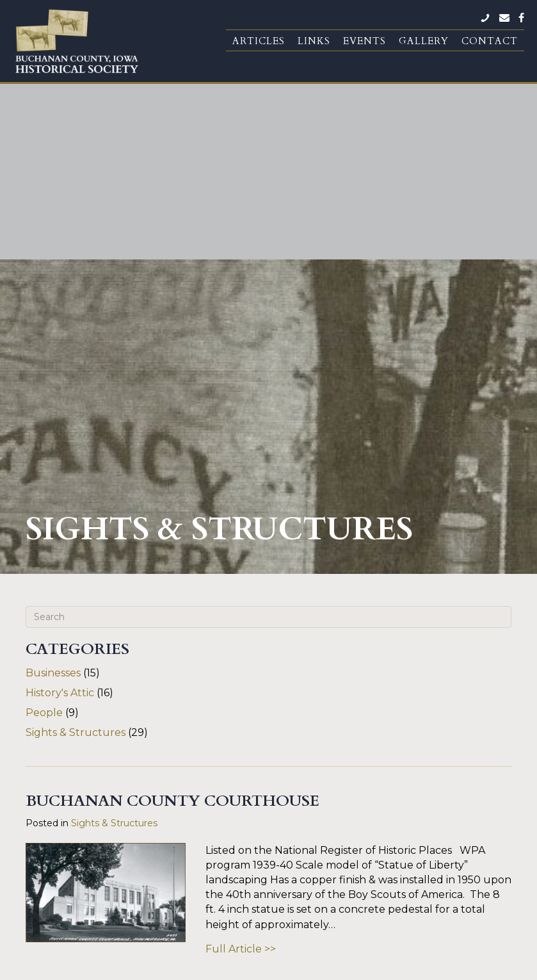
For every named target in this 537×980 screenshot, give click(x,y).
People (44, 453)
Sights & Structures (76, 473)
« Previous (212, 760)
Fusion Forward (409, 968)
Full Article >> (241, 690)
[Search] (268, 357)
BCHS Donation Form (308, 854)
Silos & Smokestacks (303, 929)
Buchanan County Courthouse (172, 542)
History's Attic (60, 433)
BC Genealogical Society (314, 875)
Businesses (53, 413)
